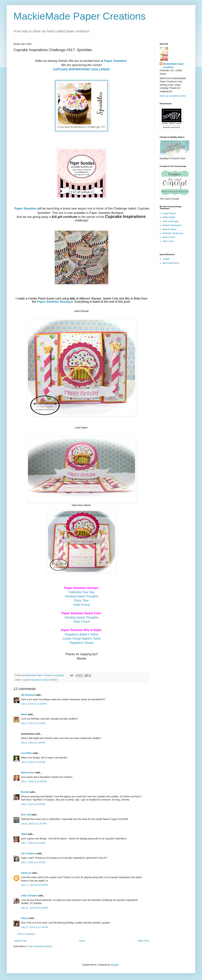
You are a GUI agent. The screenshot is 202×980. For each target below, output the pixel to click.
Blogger (115, 965)
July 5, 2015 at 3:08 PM (33, 743)
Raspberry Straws (81, 643)
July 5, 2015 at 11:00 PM (34, 781)
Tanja (24, 834)
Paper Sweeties (115, 61)
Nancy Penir (28, 773)
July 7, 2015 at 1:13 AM (33, 843)
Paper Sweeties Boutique (55, 302)
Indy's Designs (29, 896)
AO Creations (28, 853)
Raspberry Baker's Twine (81, 634)
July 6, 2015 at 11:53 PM (34, 824)
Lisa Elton (27, 753)
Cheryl (25, 918)
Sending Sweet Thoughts (82, 596)
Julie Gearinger (171, 221)
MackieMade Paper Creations (79, 16)
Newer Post (20, 941)
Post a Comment (26, 934)
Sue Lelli (26, 815)
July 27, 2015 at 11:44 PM (34, 927)
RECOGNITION (171, 263)
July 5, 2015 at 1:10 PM (33, 723)
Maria (24, 714)
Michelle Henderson (173, 233)
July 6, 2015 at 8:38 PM (33, 804)
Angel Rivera (169, 213)
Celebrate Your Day (82, 592)
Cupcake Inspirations (32, 680)
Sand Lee (26, 873)
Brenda (25, 792)
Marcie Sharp (170, 229)
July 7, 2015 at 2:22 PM (33, 862)
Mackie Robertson (172, 225)
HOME (166, 259)
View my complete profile (173, 96)
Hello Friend (81, 605)
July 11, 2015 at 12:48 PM (34, 885)
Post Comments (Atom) (40, 946)
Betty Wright (169, 217)
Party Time (82, 601)
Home (82, 941)
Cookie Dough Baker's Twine (82, 639)
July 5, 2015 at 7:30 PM (33, 762)
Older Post (143, 941)
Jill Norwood (28, 695)
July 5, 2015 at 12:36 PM (34, 704)
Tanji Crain (168, 241)
